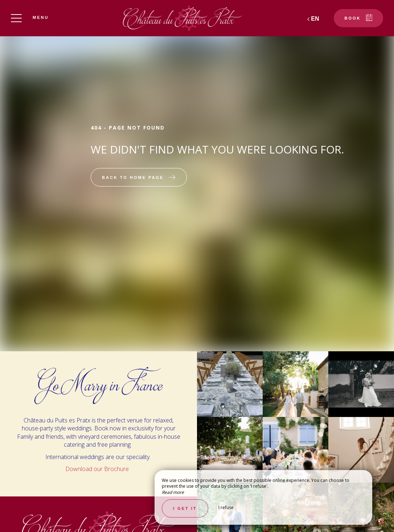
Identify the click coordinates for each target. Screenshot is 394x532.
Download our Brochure (98, 469)
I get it (185, 508)
